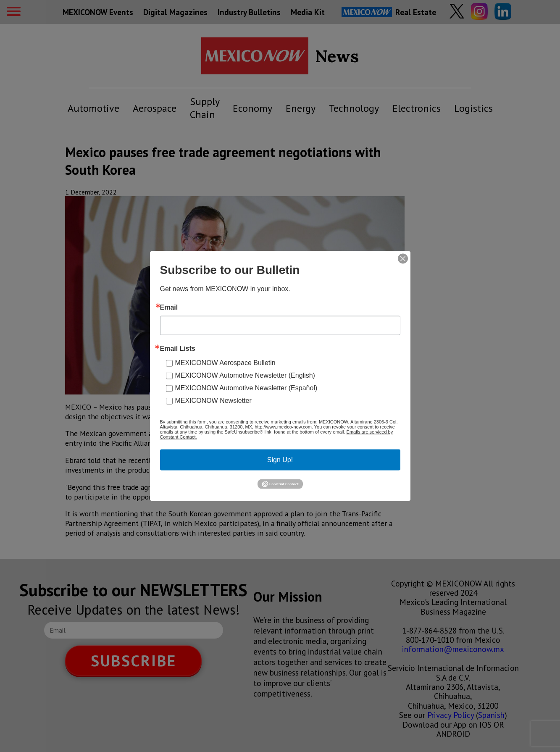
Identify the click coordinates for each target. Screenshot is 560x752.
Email (169, 308)
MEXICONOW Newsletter (213, 401)
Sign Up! (280, 460)
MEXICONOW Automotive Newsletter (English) (245, 375)
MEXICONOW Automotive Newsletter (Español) (246, 388)
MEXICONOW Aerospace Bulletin (225, 363)
